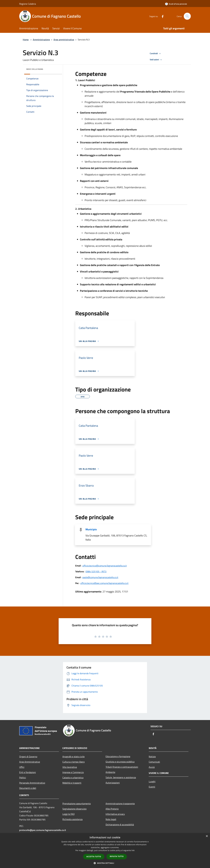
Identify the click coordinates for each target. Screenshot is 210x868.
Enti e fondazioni (28, 772)
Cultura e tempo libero (73, 762)
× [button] (207, 836)
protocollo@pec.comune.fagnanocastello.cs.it (43, 830)
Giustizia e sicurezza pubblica (120, 762)
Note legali (111, 819)
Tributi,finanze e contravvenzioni (122, 767)
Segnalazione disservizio (74, 809)
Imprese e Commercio (73, 772)
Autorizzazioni (113, 783)
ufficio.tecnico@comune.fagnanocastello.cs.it (105, 566)
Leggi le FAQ (69, 814)
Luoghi (152, 781)
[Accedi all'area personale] (176, 4)
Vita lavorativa (70, 767)
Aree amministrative (64, 40)
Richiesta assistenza (72, 819)
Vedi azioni (156, 60)
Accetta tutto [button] (94, 857)
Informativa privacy (115, 814)
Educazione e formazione (118, 756)
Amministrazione (41, 40)
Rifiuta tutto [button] (117, 856)
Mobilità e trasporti (72, 783)
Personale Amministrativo (32, 783)
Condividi (156, 54)
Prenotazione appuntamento (77, 803)
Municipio (91, 529)
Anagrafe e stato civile (73, 757)
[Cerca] (187, 16)
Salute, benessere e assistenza (121, 777)
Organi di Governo (28, 757)
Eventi (152, 787)
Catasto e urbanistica (73, 778)
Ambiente (110, 772)
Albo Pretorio (112, 809)
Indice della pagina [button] (35, 69)
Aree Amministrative (30, 762)
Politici (23, 778)
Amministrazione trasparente (120, 803)
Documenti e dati (28, 788)
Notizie (152, 757)
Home (26, 40)
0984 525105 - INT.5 (96, 571)
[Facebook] (161, 16)
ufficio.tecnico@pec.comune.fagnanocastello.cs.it (104, 583)
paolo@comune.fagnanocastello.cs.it (100, 577)
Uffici (22, 767)
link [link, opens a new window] (133, 850)
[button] (105, 863)
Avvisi (152, 767)
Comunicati (154, 762)
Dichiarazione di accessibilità (120, 825)
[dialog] (105, 851)
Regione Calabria (28, 4)
